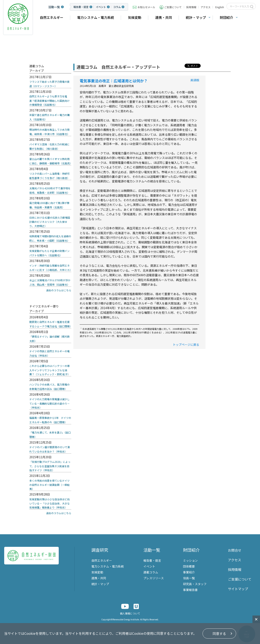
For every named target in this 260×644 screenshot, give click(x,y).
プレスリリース (154, 578)
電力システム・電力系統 (96, 17)
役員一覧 (189, 578)
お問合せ (235, 550)
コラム (117, 7)
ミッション (190, 560)
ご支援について (173, 7)
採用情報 (191, 7)
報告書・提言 (81, 7)
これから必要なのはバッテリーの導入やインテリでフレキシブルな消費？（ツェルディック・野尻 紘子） (50, 370)
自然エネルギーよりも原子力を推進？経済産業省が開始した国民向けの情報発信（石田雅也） (49, 100)
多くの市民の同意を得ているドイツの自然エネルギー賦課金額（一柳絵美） (49, 485)
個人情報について (130, 613)
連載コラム (151, 572)
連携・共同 (164, 17)
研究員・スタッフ (195, 584)
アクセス (206, 7)
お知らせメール (146, 7)
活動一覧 (54, 7)
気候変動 (135, 17)
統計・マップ (196, 17)
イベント (101, 7)
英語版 (195, 80)
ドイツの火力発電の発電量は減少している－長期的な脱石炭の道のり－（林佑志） (49, 403)
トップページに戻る (186, 345)
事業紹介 (189, 572)
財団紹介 (226, 17)
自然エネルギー (52, 17)
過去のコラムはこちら (59, 290)
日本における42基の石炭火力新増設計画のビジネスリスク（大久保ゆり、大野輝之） (50, 222)
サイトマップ (238, 589)
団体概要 (189, 566)
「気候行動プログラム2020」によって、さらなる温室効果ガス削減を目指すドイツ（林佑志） (50, 466)
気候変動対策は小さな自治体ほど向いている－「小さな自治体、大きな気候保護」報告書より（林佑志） (49, 503)
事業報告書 (190, 590)
